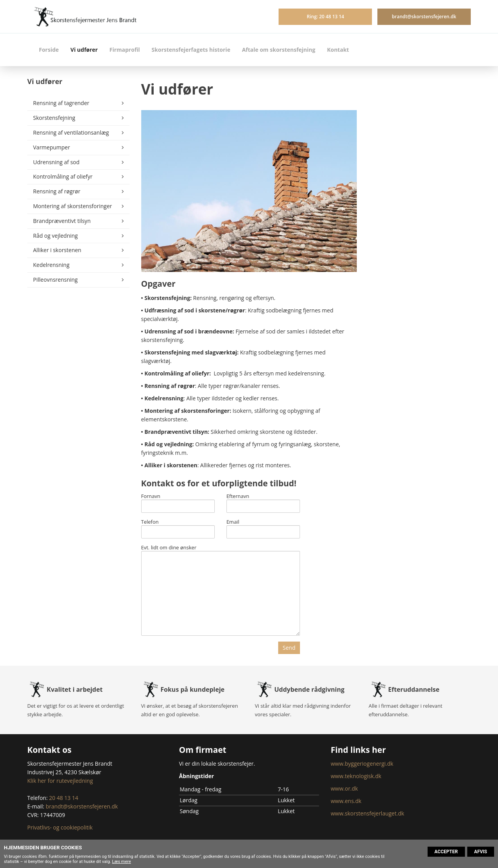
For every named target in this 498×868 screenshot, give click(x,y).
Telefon (150, 522)
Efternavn (238, 496)
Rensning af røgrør (57, 191)
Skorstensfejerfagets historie (191, 50)
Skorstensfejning (54, 118)
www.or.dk (344, 788)
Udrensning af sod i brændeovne (189, 331)
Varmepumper (52, 147)
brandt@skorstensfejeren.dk (424, 17)
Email (233, 522)
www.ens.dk (346, 801)
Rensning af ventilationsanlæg (71, 132)
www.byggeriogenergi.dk (362, 764)
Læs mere (122, 862)
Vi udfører (84, 50)
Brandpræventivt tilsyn (62, 221)
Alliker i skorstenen (57, 250)
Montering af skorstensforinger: (188, 411)
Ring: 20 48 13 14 (325, 17)
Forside (49, 50)
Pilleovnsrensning (55, 280)
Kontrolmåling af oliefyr (63, 176)
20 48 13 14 (64, 798)
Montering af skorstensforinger (73, 206)
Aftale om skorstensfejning (279, 50)
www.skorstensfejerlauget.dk (367, 813)
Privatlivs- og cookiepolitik (60, 827)
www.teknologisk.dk (356, 776)
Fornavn (151, 496)
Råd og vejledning (55, 236)
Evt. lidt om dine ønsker (169, 548)
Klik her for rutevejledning (60, 781)
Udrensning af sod (56, 162)
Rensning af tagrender (61, 103)
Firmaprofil (124, 50)
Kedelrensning (51, 265)
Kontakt (338, 50)
